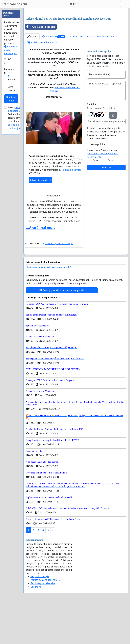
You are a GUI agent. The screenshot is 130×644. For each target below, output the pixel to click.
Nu (113, 201)
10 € (10, 149)
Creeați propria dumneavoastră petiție (62, 331)
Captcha (91, 145)
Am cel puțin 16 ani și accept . (103, 194)
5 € (9, 146)
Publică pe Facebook (40, 67)
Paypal (11, 166)
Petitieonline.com (14, 4)
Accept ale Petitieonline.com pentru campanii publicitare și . (17, 204)
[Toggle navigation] (124, 4)
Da (98, 201)
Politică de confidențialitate (101, 77)
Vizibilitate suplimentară (42, 83)
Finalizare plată (11, 185)
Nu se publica (98, 185)
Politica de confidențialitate (76, 210)
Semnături (53, 77)
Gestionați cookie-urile (43, 624)
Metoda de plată (10, 157)
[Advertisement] (76, 33)
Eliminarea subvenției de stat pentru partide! (48, 308)
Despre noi (36, 627)
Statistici (76, 77)
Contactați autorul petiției (58, 284)
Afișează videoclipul (40, 221)
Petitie (32, 77)
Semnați (106, 208)
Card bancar (11, 175)
